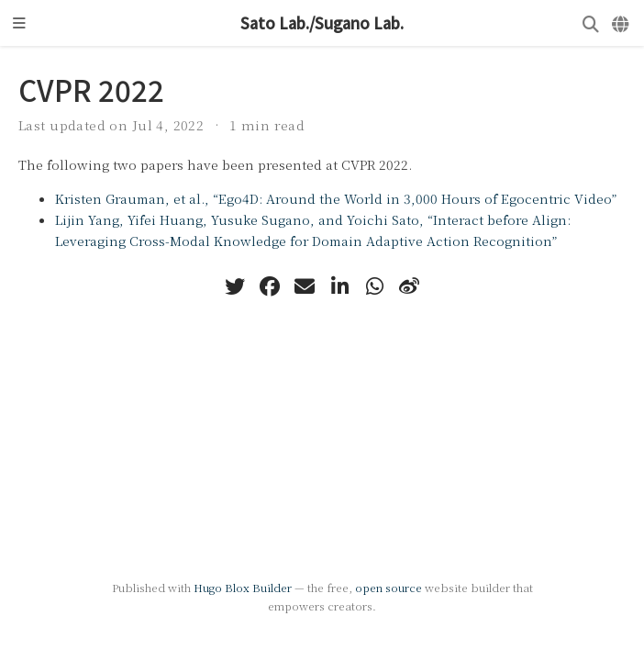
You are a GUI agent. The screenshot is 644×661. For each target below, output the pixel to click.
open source (389, 587)
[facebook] (270, 286)
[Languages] (622, 23)
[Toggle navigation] (19, 23)
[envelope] (305, 286)
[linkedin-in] (339, 286)
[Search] (591, 23)
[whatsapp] (374, 286)
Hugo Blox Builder (243, 587)
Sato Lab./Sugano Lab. (322, 23)
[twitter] (235, 286)
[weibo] (409, 286)
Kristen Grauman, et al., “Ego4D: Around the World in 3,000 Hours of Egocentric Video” (336, 198)
